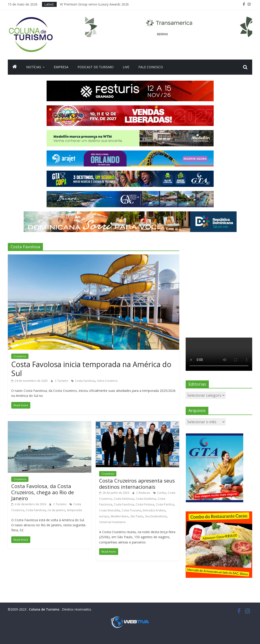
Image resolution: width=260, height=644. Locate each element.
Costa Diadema (146, 499)
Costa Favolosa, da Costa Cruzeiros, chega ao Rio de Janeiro (43, 492)
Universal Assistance (112, 522)
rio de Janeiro (56, 510)
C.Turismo (62, 381)
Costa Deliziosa (124, 499)
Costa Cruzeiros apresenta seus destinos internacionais (137, 483)
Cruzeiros (20, 356)
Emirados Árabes (154, 510)
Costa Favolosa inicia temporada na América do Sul (91, 369)
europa (104, 516)
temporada (74, 510)
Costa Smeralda (109, 510)
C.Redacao (144, 493)
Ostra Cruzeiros (107, 381)
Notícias (34, 67)
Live (126, 67)
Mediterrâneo (120, 516)
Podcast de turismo (96, 67)
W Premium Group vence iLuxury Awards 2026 (94, 4)
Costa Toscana (131, 510)
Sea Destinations (156, 516)
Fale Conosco (151, 67)
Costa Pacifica (165, 504)
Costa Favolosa (85, 381)
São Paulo (137, 516)
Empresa (61, 67)
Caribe (162, 493)
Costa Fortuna (145, 504)
